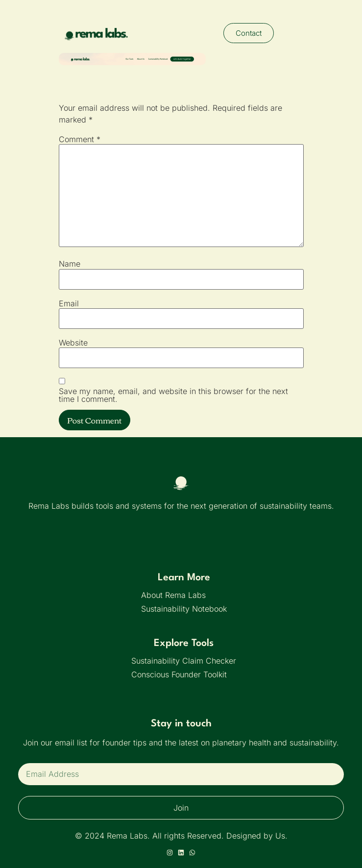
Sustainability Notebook (184, 609)
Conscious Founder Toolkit (179, 674)
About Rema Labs (173, 595)
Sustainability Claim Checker (184, 661)
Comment (80, 139)
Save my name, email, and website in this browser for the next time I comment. (173, 395)
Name (70, 264)
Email (69, 303)
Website (73, 343)
